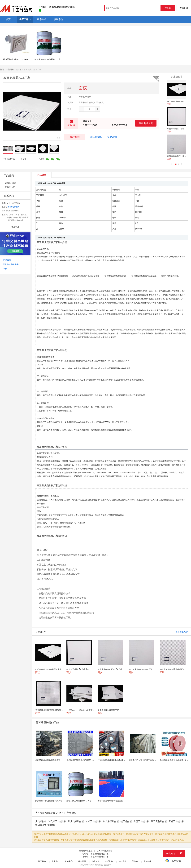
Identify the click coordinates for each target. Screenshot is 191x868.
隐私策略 (96, 861)
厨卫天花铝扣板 (159, 821)
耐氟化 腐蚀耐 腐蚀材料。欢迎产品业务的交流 (54, 59)
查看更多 (15, 227)
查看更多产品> (182, 632)
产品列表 (10, 70)
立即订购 (112, 137)
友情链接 (148, 861)
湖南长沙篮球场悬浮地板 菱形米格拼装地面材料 (118, 801)
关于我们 (42, 861)
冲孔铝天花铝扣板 (57, 821)
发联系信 (75, 137)
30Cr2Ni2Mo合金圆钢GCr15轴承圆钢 (113, 760)
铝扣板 (19, 70)
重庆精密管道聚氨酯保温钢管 (48, 760)
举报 (23, 159)
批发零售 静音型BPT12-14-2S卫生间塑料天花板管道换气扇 (28, 59)
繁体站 (135, 861)
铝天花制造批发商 (104, 851)
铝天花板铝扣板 (76, 821)
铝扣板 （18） (11, 183)
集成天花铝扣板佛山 (45, 825)
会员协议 (109, 861)
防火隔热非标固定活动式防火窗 (49, 801)
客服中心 (69, 861)
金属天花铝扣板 (141, 821)
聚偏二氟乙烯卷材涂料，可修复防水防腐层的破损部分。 (91, 801)
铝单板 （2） (11, 187)
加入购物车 (96, 137)
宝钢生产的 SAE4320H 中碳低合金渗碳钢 (146, 760)
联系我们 (55, 861)
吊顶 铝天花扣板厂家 (100, 854)
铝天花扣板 (126, 821)
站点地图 (82, 861)
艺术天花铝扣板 (93, 821)
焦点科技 (99, 865)
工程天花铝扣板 (176, 821)
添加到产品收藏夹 (11, 264)
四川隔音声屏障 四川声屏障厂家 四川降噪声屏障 (87, 760)
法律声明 (123, 861)
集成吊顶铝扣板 (111, 821)
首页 (2, 70)
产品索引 (7, 260)
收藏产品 (9, 159)
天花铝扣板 (41, 821)
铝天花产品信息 (86, 851)
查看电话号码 (146, 123)
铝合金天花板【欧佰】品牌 (179, 129)
